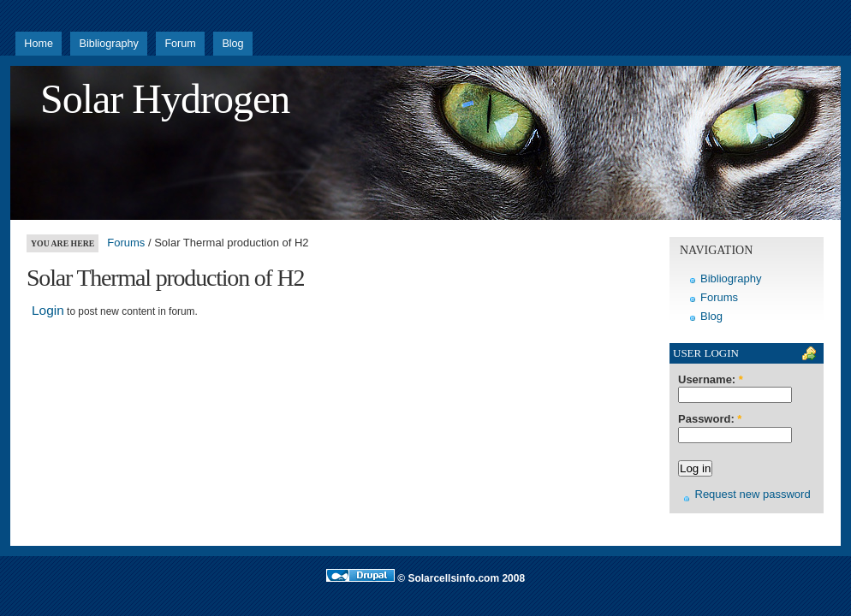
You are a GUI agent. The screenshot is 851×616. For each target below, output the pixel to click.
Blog (232, 44)
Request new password (753, 494)
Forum (180, 44)
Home (39, 44)
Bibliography (108, 44)
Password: (710, 419)
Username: (711, 380)
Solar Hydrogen (165, 99)
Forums (126, 243)
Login (48, 310)
